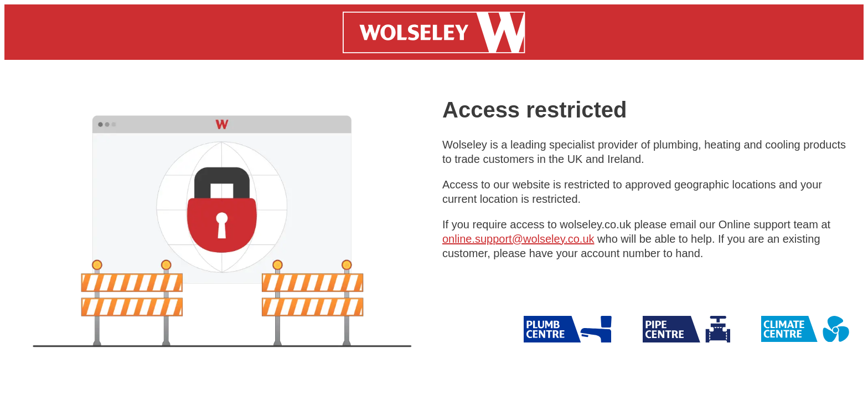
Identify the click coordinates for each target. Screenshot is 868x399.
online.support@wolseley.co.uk (518, 239)
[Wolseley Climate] (805, 329)
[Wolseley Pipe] (568, 329)
